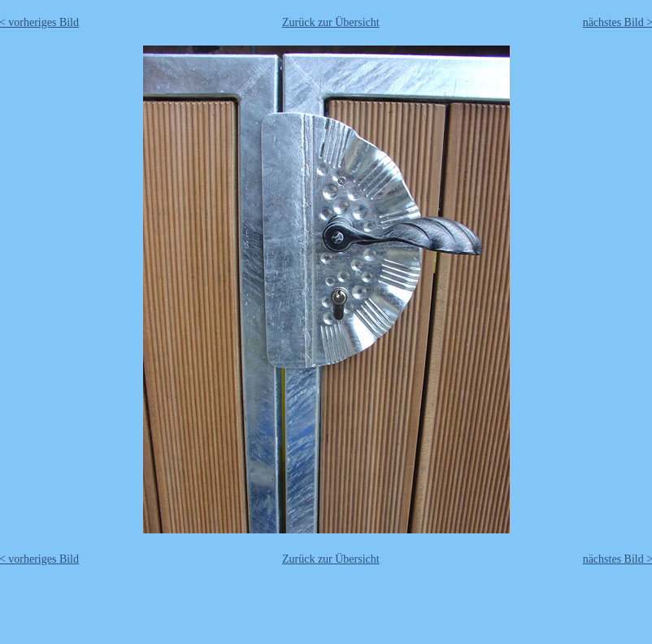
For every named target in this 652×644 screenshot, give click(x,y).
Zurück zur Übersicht (331, 22)
